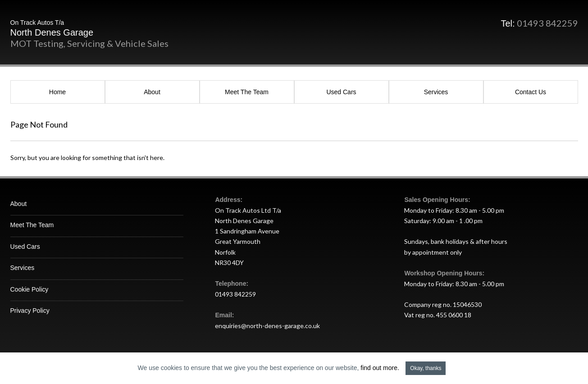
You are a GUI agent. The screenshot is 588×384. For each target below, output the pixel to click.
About (152, 92)
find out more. (380, 368)
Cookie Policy (30, 289)
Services (436, 92)
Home (57, 92)
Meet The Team (247, 92)
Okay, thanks (426, 368)
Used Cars (341, 92)
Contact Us (531, 92)
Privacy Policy (30, 311)
